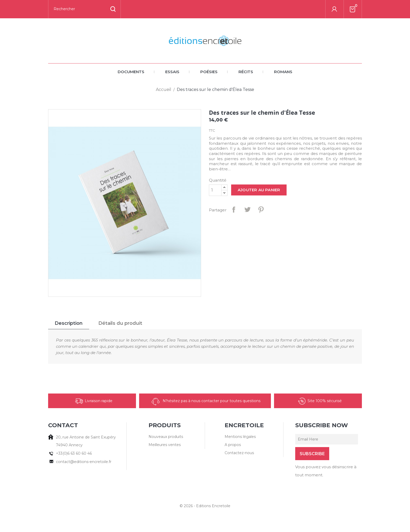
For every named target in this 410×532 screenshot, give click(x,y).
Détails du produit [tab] (120, 323)
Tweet (247, 210)
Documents (131, 72)
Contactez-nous (239, 453)
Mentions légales (240, 437)
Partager (234, 210)
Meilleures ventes (165, 445)
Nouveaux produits (166, 437)
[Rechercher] (84, 9)
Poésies (209, 72)
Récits (246, 72)
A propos (233, 445)
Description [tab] (69, 323)
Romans (283, 72)
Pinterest (261, 210)
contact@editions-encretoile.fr (84, 462)
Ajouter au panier (259, 190)
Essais (172, 72)
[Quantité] (215, 190)
